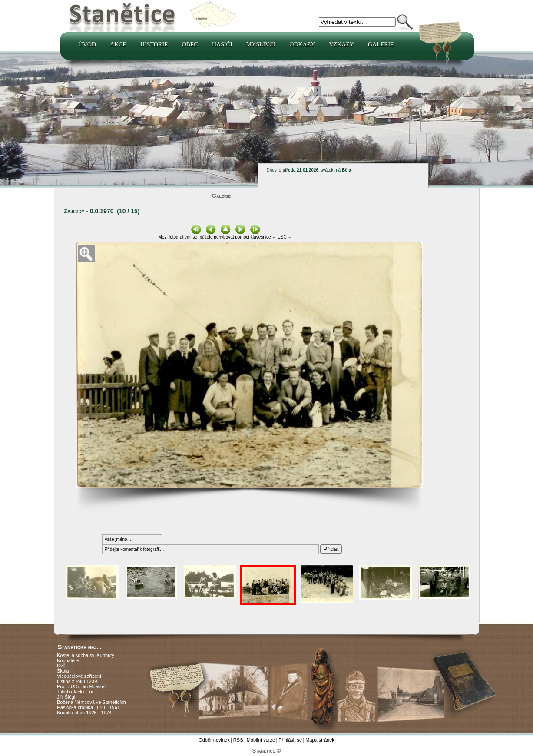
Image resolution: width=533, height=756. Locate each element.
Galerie (381, 45)
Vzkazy (341, 45)
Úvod (87, 45)
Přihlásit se (290, 740)
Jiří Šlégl (66, 697)
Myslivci (261, 45)
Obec (190, 45)
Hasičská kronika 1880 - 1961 (88, 707)
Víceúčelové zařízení (79, 676)
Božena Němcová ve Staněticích (91, 702)
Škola (63, 671)
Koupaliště (68, 660)
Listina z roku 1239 (77, 681)
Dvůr (62, 666)
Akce (118, 45)
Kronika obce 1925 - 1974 (84, 713)
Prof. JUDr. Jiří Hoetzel (81, 686)
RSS (238, 740)
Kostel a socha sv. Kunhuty (86, 655)
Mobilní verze (261, 740)
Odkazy (302, 45)
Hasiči (222, 45)
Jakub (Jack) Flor (75, 692)
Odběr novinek (214, 740)
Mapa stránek (320, 740)
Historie (154, 45)
